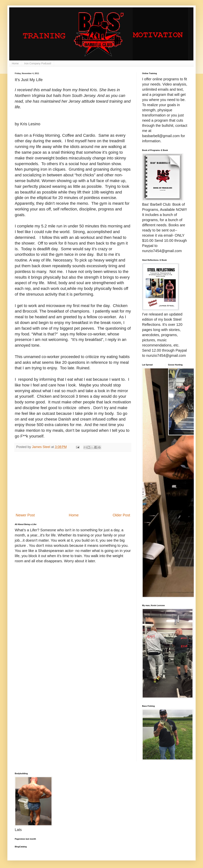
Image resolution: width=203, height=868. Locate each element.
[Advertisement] (73, 482)
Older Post (121, 515)
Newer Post (25, 515)
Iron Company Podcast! (38, 63)
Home (15, 63)
